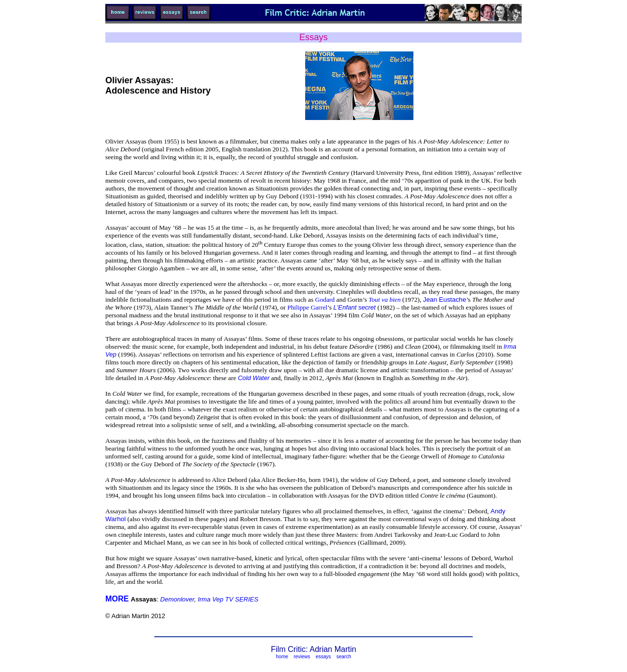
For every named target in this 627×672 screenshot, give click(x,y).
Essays (313, 37)
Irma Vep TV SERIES (228, 599)
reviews (302, 657)
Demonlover (177, 599)
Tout (384, 300)
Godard (325, 300)
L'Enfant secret (356, 307)
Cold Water (253, 378)
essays (323, 657)
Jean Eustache (444, 300)
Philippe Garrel (307, 307)
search (344, 657)
